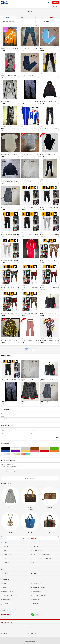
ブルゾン (2, 338)
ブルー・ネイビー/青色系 (10, 451)
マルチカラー (30, 454)
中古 (36, 18)
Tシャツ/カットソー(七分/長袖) (46, 338)
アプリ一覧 (34, 634)
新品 (22, 18)
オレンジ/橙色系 (59, 451)
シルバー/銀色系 (10, 454)
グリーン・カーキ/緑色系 (59, 449)
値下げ (52, 18)
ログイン (48, 3)
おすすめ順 (13, 22)
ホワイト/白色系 (20, 449)
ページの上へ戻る (30, 478)
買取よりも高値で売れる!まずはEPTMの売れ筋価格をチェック (30, 466)
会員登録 (55, 3)
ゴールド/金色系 (20, 454)
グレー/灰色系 (30, 449)
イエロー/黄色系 (30, 451)
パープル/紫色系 (20, 451)
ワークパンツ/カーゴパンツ (26, 47)
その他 (42, 47)
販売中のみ (5, 22)
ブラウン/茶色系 (39, 449)
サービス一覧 (4, 634)
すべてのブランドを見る (30, 538)
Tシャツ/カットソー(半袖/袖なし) (7, 153)
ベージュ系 (49, 449)
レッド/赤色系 (49, 451)
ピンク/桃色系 (39, 451)
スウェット (3, 47)
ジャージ (2, 179)
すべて (8, 18)
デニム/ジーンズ (24, 73)
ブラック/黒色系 (10, 449)
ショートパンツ (4, 206)
